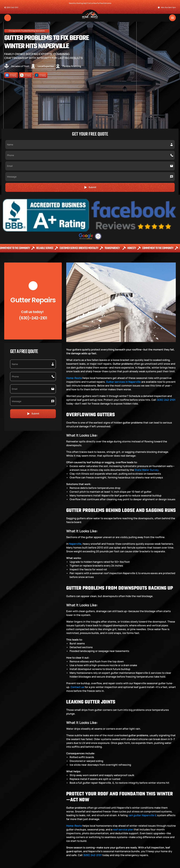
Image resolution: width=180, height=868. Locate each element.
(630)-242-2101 (33, 219)
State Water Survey (146, 371)
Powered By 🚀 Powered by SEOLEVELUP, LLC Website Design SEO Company (45, 865)
